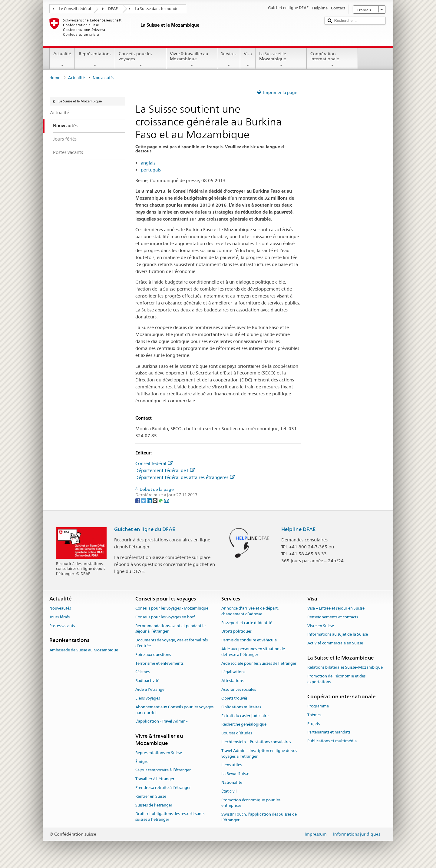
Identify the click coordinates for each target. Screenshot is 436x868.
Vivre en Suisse (321, 626)
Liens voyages (148, 698)
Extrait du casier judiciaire (245, 716)
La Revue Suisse (235, 774)
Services (229, 59)
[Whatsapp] (161, 501)
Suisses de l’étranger (154, 805)
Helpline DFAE (299, 529)
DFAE (113, 9)
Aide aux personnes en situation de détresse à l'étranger (253, 652)
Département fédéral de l (165, 470)
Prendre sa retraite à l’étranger (163, 788)
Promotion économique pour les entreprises (251, 803)
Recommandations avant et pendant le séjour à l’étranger (170, 629)
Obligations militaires (241, 707)
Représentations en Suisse (159, 753)
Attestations (232, 681)
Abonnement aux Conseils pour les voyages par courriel (174, 710)
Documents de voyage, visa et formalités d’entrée (172, 643)
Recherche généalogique (244, 725)
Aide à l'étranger (151, 689)
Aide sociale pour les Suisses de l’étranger (259, 663)
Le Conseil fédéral (75, 9)
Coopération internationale (332, 59)
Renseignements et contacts (333, 617)
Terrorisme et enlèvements (159, 663)
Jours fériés (59, 617)
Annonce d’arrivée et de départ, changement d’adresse (250, 611)
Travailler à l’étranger (155, 779)
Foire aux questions (153, 655)
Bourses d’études (237, 733)
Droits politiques (236, 632)
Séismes (142, 672)
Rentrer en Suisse (151, 796)
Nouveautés (60, 608)
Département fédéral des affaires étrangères (185, 477)
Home (55, 78)
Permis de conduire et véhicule (249, 640)
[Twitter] (144, 501)
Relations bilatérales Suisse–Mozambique (345, 668)
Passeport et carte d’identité (247, 623)
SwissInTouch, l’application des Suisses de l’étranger (259, 817)
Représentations (95, 59)
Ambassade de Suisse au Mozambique (84, 650)
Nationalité (232, 782)
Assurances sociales (239, 689)
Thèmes (314, 715)
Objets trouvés (234, 698)
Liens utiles (231, 765)
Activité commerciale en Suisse (335, 643)
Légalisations (233, 672)
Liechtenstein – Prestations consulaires (256, 742)
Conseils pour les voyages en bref (165, 617)
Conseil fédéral (154, 463)
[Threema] (155, 501)
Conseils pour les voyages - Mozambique (172, 608)
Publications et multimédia (332, 741)
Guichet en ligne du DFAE (145, 529)
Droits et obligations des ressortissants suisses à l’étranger (170, 817)
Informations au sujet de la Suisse (338, 635)
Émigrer (143, 762)
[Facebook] (138, 501)
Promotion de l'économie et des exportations (336, 679)
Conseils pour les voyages (141, 59)
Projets (314, 724)
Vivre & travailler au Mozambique (192, 59)
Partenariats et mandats (329, 732)
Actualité (62, 59)
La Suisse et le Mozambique (281, 59)
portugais (151, 170)
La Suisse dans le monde (157, 9)
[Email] (167, 501)
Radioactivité (147, 681)
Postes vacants (62, 626)
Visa (248, 59)
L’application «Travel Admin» (162, 722)
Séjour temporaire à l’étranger (163, 770)
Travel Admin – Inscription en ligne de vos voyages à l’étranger (259, 753)
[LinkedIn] (150, 501)
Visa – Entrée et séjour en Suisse (336, 608)
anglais (148, 163)
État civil (229, 791)
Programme (318, 706)
